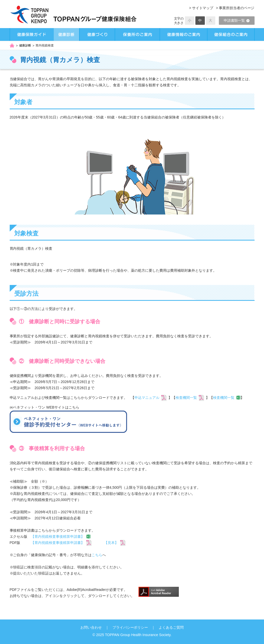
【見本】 (111, 543)
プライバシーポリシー (130, 627)
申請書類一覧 (237, 20)
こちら (97, 555)
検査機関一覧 (186, 398)
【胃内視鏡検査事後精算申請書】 (58, 536)
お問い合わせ (91, 627)
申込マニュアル (147, 398)
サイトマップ (203, 8)
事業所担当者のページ (237, 8)
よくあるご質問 (171, 627)
